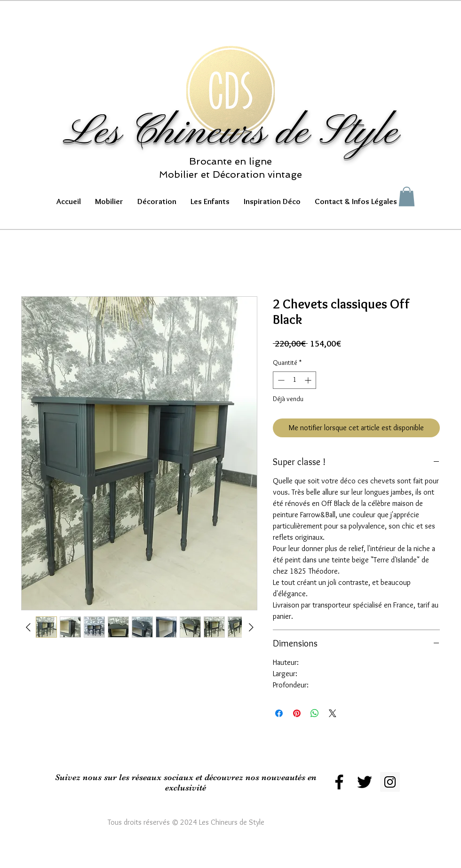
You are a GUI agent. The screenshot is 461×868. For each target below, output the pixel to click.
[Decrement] (280, 380)
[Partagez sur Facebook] (279, 713)
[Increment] (309, 380)
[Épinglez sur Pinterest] (297, 713)
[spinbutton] (294, 380)
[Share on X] (333, 713)
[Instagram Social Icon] (390, 782)
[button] (109, 201)
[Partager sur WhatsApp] (315, 713)
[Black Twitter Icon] (365, 782)
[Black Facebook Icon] (339, 782)
